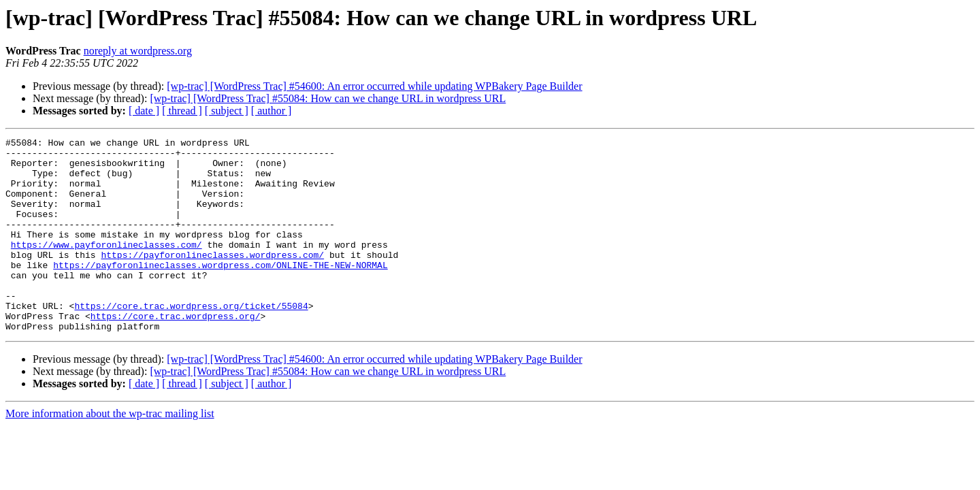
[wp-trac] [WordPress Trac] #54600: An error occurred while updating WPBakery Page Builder (374, 86)
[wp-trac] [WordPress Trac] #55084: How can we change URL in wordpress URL (328, 98)
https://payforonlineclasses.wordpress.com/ (212, 279)
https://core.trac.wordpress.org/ (176, 353)
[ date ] (144, 111)
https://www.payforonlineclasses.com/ (107, 267)
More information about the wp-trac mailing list (110, 452)
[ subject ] (227, 111)
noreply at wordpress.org (138, 51)
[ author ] (272, 111)
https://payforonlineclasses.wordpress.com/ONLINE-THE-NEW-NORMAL (220, 291)
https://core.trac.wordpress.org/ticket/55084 (191, 340)
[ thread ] (182, 111)
